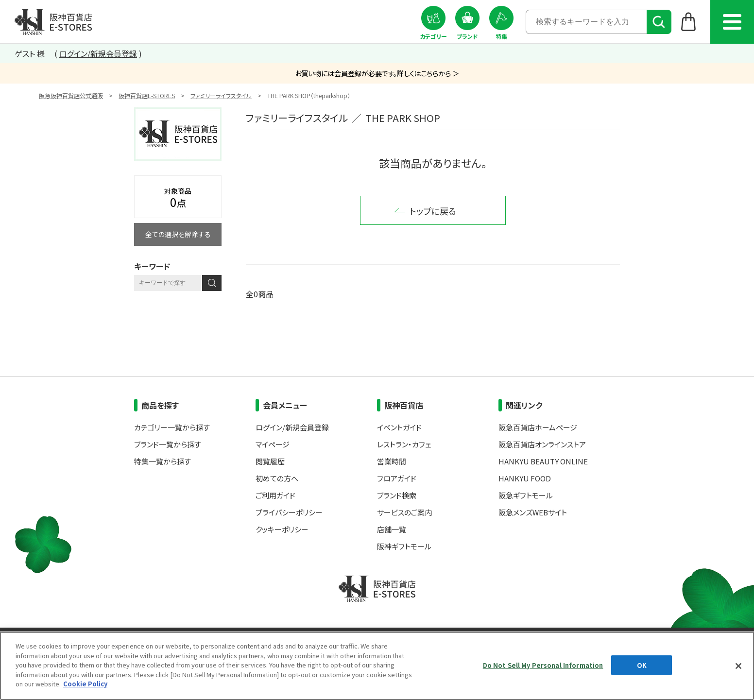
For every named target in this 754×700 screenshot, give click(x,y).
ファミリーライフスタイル (221, 95)
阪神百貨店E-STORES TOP (53, 22)
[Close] (738, 666)
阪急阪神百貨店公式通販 (71, 95)
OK (642, 665)
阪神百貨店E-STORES (147, 95)
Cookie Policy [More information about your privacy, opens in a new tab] (85, 684)
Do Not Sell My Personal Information (543, 665)
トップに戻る (433, 211)
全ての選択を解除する (178, 234)
